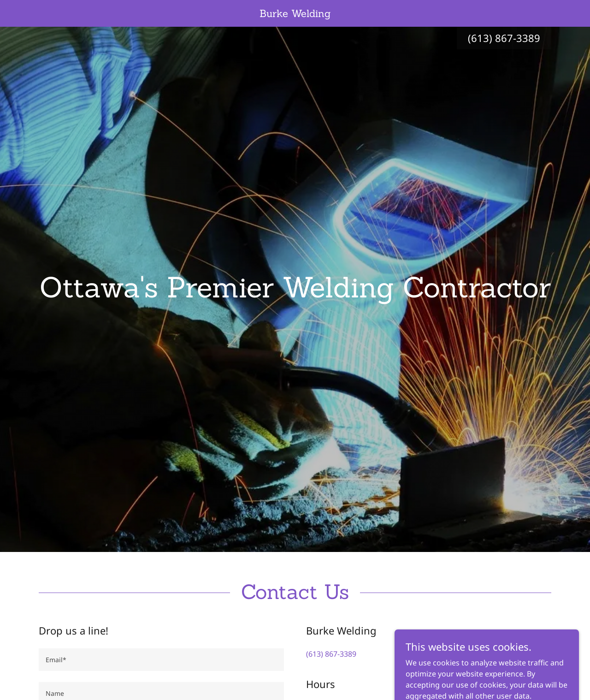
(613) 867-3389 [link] (504, 38)
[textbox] (161, 660)
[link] (295, 14)
